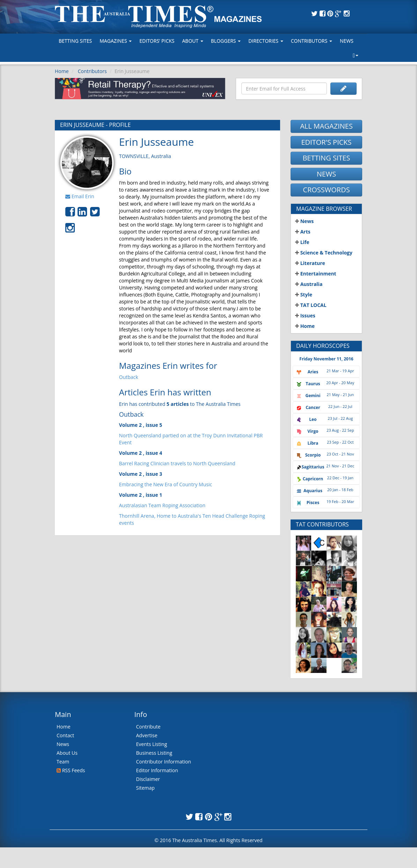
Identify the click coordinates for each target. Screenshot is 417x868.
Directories (266, 41)
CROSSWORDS (326, 190)
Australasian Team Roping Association (162, 505)
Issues (305, 315)
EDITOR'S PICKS (326, 142)
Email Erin (80, 196)
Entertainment (316, 274)
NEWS (327, 174)
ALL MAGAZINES (326, 126)
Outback (129, 377)
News (347, 41)
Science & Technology (324, 253)
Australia (309, 284)
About (192, 41)
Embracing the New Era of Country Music (166, 484)
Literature (310, 263)
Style (304, 295)
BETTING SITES (326, 158)
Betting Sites (75, 41)
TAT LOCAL (311, 305)
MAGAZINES (116, 41)
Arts (303, 232)
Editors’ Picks (157, 41)
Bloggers (226, 41)
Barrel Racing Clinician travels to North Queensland (177, 463)
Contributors (312, 41)
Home (62, 71)
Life (302, 242)
